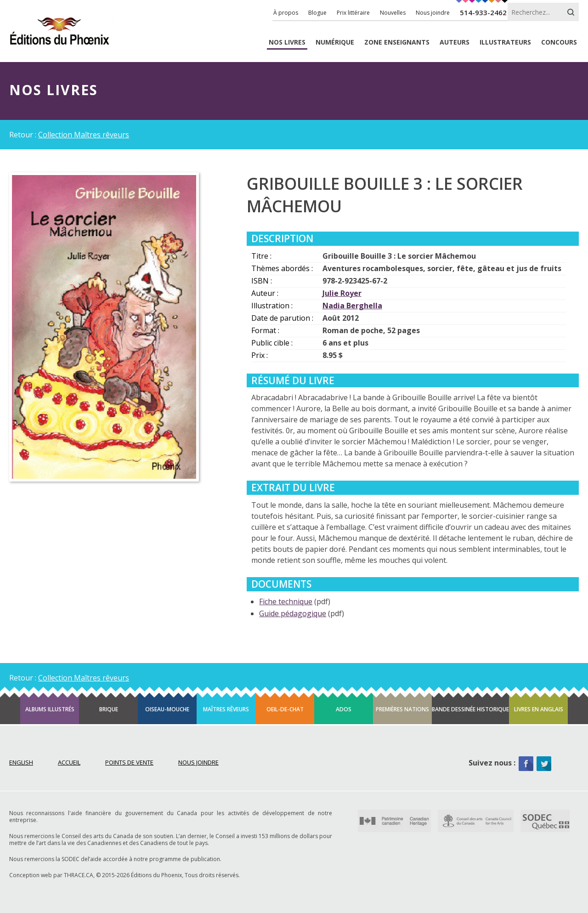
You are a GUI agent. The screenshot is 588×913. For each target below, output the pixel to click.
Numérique (335, 43)
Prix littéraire (353, 13)
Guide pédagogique (293, 613)
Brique (109, 709)
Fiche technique (286, 601)
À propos (286, 13)
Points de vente (129, 762)
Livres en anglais (539, 709)
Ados (344, 709)
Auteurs (455, 43)
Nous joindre (433, 13)
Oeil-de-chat (285, 709)
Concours (559, 43)
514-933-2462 (483, 12)
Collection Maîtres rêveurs (84, 135)
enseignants (397, 43)
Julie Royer (342, 293)
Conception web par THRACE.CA (51, 875)
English (21, 762)
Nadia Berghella (352, 306)
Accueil (69, 762)
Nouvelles (393, 13)
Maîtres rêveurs (226, 709)
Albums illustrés (50, 709)
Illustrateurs (505, 43)
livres (287, 43)
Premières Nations (402, 709)
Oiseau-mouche (167, 709)
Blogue (317, 13)
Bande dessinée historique (470, 709)
